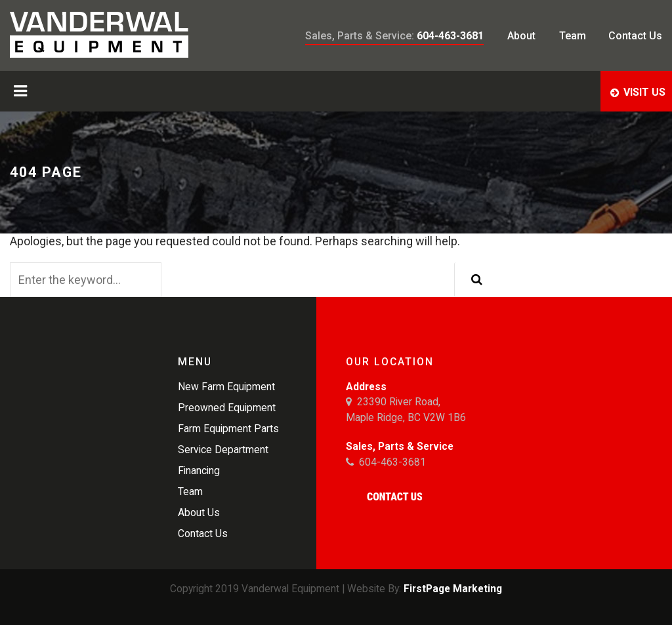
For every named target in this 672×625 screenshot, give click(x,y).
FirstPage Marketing (453, 589)
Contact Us (395, 497)
